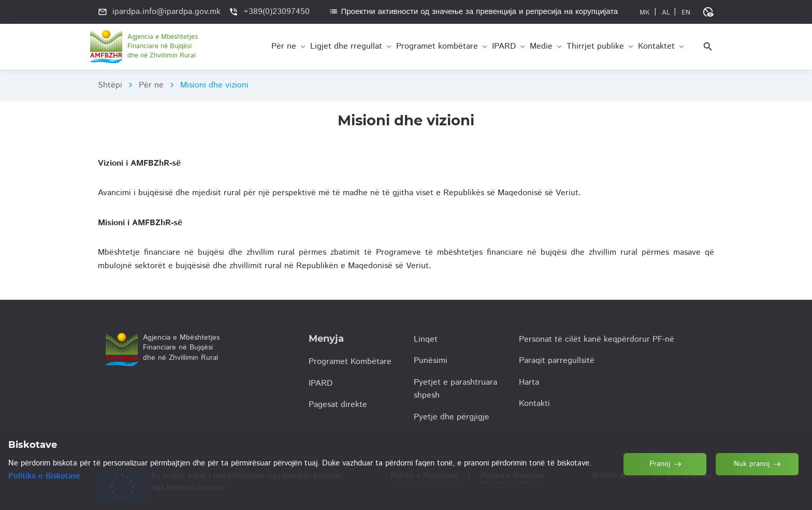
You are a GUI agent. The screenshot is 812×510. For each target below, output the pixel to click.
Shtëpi (110, 85)
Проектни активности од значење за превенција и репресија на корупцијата (473, 12)
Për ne (151, 85)
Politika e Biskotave (45, 476)
